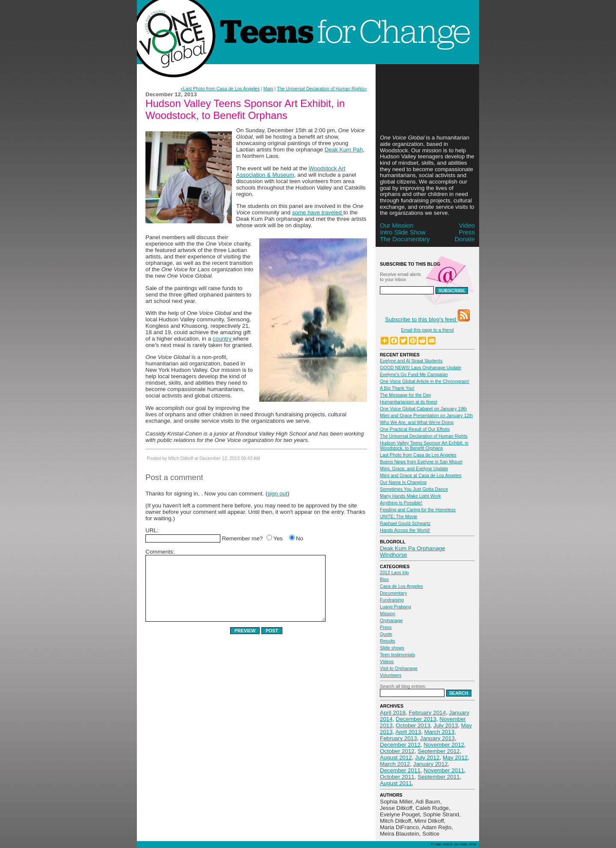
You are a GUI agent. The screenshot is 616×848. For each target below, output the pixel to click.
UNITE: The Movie (398, 516)
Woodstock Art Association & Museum (291, 172)
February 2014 (427, 713)
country (223, 339)
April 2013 (408, 732)
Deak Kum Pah (344, 150)
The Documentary (405, 239)
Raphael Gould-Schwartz (405, 523)
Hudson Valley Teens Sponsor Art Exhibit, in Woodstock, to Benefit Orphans (424, 445)
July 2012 (427, 758)
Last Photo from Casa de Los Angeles (418, 455)
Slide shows (392, 648)
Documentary (393, 593)
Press (467, 232)
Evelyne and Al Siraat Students (411, 361)
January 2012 (431, 764)
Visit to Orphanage (399, 668)
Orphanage (391, 620)
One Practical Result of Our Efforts (415, 429)
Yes (278, 538)
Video (467, 225)
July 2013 (446, 725)
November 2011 (444, 770)
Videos (387, 661)
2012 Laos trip (394, 572)
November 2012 (444, 745)
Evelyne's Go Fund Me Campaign (414, 374)
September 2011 (439, 777)
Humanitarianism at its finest (409, 402)
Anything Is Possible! (401, 503)
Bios (384, 579)
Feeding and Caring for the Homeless (418, 510)
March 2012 (395, 764)
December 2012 (400, 745)
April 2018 (393, 713)
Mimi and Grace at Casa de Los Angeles (421, 475)
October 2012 (397, 751)
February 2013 (398, 738)
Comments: (160, 552)
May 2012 (455, 758)
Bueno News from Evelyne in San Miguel (421, 462)
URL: (152, 530)
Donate (465, 239)
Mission (388, 614)
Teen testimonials (397, 655)
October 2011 (397, 777)
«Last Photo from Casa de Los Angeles (220, 89)
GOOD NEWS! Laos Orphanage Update (421, 368)
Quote (386, 634)
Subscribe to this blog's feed (427, 319)
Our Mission (397, 225)
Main (268, 89)
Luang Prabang (395, 607)
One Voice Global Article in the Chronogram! (425, 381)
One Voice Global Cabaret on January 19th (423, 409)
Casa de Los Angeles (401, 586)
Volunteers (391, 675)
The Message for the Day (406, 395)
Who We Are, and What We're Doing (417, 422)
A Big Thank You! (397, 388)
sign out (277, 494)
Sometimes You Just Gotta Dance (414, 489)
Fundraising (392, 600)
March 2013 (439, 732)
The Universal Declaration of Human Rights (424, 436)
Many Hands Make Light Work (410, 496)
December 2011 (400, 770)
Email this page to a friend (427, 330)
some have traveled (318, 212)
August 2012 (396, 758)
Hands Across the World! (405, 530)
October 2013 (413, 725)
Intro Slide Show (403, 232)
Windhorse (394, 555)
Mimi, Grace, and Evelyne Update (414, 468)
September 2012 (439, 751)
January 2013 (437, 738)
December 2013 (416, 719)
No (300, 538)
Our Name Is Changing (403, 482)
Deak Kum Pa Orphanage (413, 548)
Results (388, 641)
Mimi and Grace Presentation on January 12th (426, 415)
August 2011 (396, 783)
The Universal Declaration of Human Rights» (322, 89)
